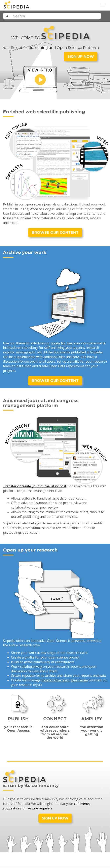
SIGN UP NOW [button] (81, 57)
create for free (62, 343)
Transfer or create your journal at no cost (35, 486)
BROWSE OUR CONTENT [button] (55, 233)
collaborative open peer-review (65, 680)
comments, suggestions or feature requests (47, 806)
